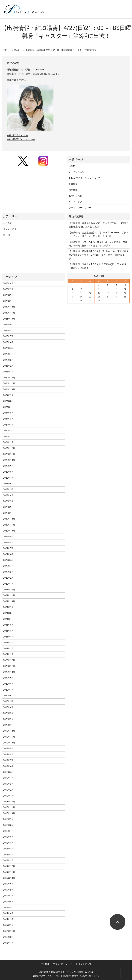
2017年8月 (8, 890)
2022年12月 (9, 519)
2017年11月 (9, 872)
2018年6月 (8, 837)
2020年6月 (8, 696)
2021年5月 (8, 631)
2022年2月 (8, 578)
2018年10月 (9, 813)
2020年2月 (8, 719)
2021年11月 (9, 595)
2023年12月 (9, 448)
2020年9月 (8, 678)
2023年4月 (8, 495)
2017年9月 (8, 884)
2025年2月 (8, 366)
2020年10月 (9, 672)
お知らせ (16, 50)
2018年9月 (8, 819)
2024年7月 (8, 407)
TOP (5, 50)
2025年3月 (8, 360)
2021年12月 (9, 590)
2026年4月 (8, 283)
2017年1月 (8, 925)
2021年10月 (9, 601)
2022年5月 (8, 560)
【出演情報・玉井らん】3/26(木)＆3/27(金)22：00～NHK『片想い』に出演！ (97, 266)
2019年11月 (9, 737)
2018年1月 (8, 860)
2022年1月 (8, 584)
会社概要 (73, 184)
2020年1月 (8, 725)
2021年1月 (8, 654)
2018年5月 (8, 843)
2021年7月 (8, 619)
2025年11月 (9, 313)
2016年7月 (8, 943)
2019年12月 (9, 731)
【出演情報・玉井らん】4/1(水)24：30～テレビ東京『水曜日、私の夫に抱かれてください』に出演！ (98, 244)
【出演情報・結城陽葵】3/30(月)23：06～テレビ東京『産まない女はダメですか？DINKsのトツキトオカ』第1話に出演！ (99, 255)
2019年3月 (8, 784)
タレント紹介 (10, 229)
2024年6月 (8, 413)
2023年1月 (8, 513)
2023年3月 (8, 501)
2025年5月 (8, 348)
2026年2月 (8, 295)
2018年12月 (9, 802)
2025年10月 (9, 319)
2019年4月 (8, 778)
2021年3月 (8, 643)
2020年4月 (8, 707)
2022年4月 (8, 566)
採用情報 (73, 190)
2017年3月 (8, 919)
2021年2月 (8, 649)
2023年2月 (8, 507)
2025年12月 (9, 307)
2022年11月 (9, 525)
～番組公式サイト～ (17, 135)
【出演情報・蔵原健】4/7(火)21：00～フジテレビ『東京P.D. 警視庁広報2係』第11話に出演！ (99, 225)
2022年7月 (8, 548)
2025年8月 (8, 331)
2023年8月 (8, 472)
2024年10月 (9, 389)
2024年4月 (8, 425)
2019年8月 (8, 754)
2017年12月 (9, 866)
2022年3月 (8, 572)
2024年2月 (8, 437)
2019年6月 (8, 766)
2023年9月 (8, 466)
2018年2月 (8, 855)
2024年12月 (9, 378)
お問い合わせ (75, 196)
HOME (72, 166)
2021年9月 (8, 607)
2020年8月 (8, 684)
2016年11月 (9, 931)
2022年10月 (9, 531)
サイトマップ (75, 202)
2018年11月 (9, 807)
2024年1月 (8, 442)
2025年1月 (8, 372)
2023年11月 (9, 454)
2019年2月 (8, 790)
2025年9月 (8, 325)
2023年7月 (8, 478)
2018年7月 (8, 831)
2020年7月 (8, 690)
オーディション (76, 172)
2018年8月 (8, 825)
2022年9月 (8, 537)
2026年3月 (8, 289)
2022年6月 (8, 554)
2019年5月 (8, 772)
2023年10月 (9, 460)
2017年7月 (8, 896)
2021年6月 (8, 625)
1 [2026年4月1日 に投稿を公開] (90, 285)
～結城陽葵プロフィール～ (21, 139)
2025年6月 (8, 342)
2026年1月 (8, 301)
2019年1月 (8, 796)
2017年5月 (8, 908)
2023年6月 (8, 484)
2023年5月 (8, 489)
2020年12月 (9, 660)
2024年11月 (9, 383)
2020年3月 (8, 713)
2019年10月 (9, 743)
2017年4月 (8, 913)
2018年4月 (8, 849)
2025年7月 (8, 336)
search (84, 14)
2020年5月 (8, 701)
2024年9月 (8, 395)
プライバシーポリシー (80, 208)
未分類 (6, 235)
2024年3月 (8, 431)
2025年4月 (8, 354)
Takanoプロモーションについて (85, 178)
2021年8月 (8, 613)
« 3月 (72, 276)
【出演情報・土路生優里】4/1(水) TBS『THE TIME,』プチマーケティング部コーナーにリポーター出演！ (98, 234)
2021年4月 (8, 637)
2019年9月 (8, 749)
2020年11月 (9, 666)
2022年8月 (8, 543)
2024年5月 (8, 419)
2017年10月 (9, 878)
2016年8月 (8, 937)
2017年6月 (8, 902)
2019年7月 (8, 760)
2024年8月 (8, 401)
